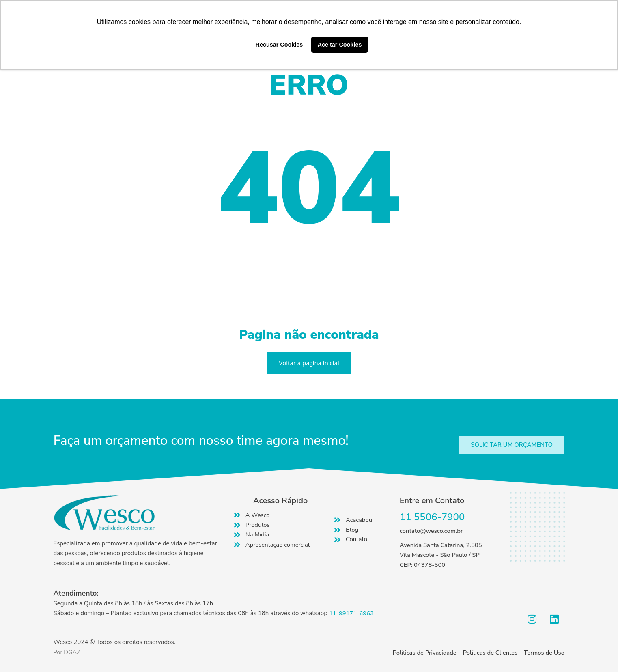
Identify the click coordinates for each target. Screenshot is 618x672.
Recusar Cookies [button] (279, 45)
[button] (511, 445)
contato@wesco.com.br (432, 531)
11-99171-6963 (352, 613)
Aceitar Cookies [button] (340, 45)
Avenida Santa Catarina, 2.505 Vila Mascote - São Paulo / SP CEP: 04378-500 (441, 555)
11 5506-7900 (432, 517)
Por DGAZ (67, 652)
